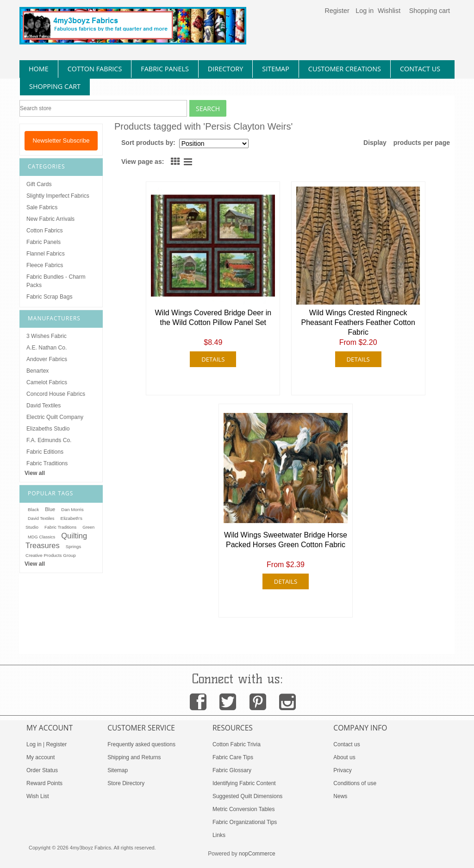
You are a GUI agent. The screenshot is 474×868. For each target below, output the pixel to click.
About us (344, 757)
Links (219, 835)
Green (88, 527)
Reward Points (44, 783)
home (39, 69)
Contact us (346, 744)
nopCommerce (257, 854)
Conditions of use (355, 783)
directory (225, 69)
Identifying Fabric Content (244, 783)
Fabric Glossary (232, 770)
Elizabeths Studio (48, 429)
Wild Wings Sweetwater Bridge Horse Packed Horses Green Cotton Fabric (286, 540)
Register (337, 11)
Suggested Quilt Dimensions (247, 796)
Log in (365, 11)
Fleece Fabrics (45, 265)
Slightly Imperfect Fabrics (58, 196)
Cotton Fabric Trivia (237, 744)
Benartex (37, 371)
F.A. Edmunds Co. (49, 440)
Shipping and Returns (134, 757)
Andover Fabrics (47, 359)
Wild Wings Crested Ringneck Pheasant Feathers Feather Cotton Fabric (358, 322)
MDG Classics (41, 537)
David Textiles (44, 406)
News (340, 796)
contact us (420, 69)
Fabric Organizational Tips (245, 822)
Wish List (38, 796)
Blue (50, 509)
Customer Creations (345, 69)
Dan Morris (72, 509)
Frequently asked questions (141, 744)
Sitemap (118, 770)
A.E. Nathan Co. (47, 348)
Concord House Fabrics (56, 394)
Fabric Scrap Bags (49, 297)
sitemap (276, 69)
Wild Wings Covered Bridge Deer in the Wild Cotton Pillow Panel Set (213, 318)
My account (41, 757)
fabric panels (165, 69)
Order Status (42, 770)
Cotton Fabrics (45, 231)
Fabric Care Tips (233, 757)
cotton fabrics (95, 69)
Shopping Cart (55, 86)
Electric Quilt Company (55, 417)
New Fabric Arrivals (50, 219)
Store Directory (126, 783)
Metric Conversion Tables (244, 809)
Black (33, 509)
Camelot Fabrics (47, 382)
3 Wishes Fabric (47, 336)
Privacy (342, 770)
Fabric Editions (45, 452)
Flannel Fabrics (46, 254)
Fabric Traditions (47, 463)
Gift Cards (39, 184)
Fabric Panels (44, 242)
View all (35, 473)
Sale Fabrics (42, 207)
